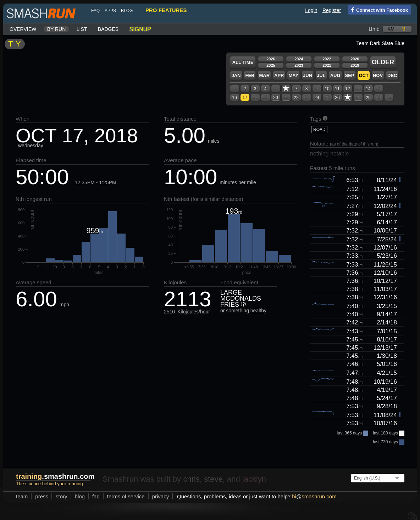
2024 (299, 59)
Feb (250, 75)
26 (337, 98)
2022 (327, 59)
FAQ (95, 11)
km (391, 29)
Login (311, 10)
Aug (335, 75)
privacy (161, 496)
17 (245, 98)
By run (57, 29)
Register (332, 10)
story (62, 496)
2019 (355, 65)
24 (317, 98)
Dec (392, 75)
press (42, 496)
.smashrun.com (55, 476)
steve (213, 479)
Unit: (374, 29)
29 (368, 98)
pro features (166, 10)
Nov (378, 75)
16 (234, 98)
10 (327, 89)
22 (296, 98)
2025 (271, 65)
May (293, 75)
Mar (264, 75)
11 (337, 89)
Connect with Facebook (378, 10)
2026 (271, 59)
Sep (349, 75)
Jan (236, 75)
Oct (363, 75)
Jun (308, 75)
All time (243, 62)
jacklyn (254, 479)
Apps (110, 11)
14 (368, 89)
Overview (23, 29)
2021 (327, 65)
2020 (355, 59)
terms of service (126, 496)
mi (404, 29)
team (22, 496)
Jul (321, 75)
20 (275, 98)
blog (127, 11)
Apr (279, 75)
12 (347, 89)
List (82, 29)
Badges (108, 29)
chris (191, 479)
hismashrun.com (314, 496)
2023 (299, 65)
